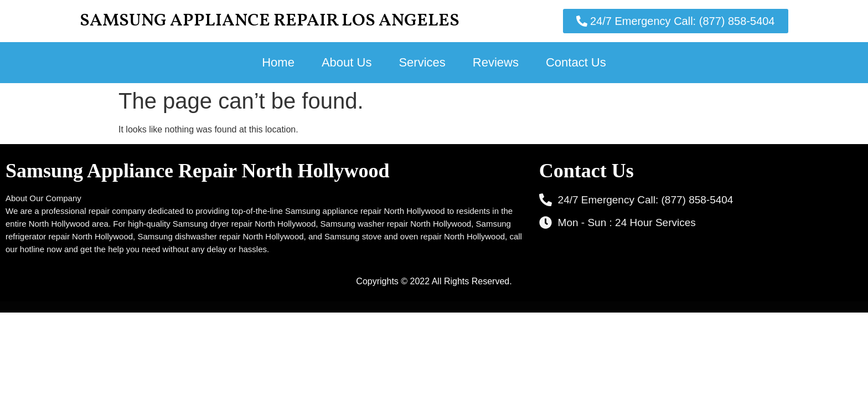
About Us (347, 62)
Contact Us (576, 62)
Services (422, 62)
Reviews (496, 62)
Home (278, 62)
